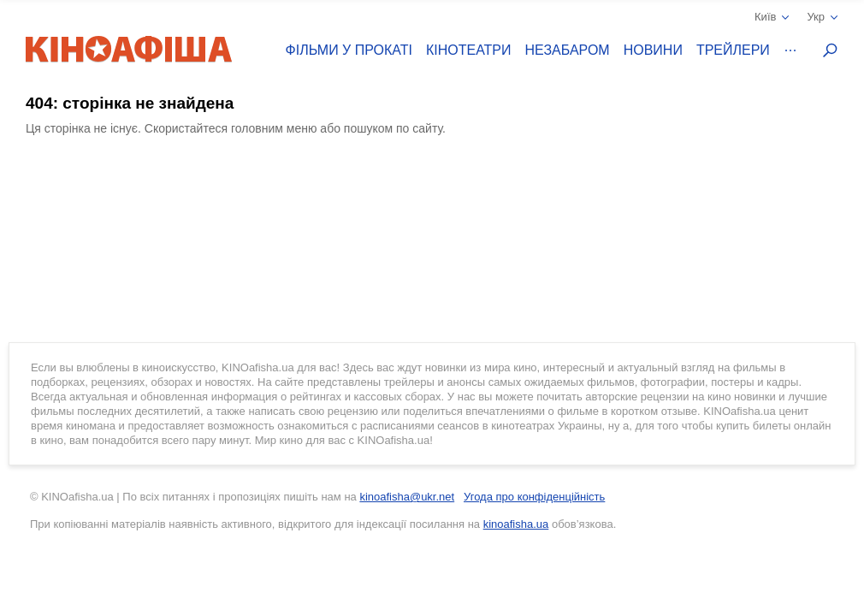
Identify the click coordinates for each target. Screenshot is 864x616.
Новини (653, 50)
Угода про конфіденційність (534, 497)
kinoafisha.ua (516, 524)
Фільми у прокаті (349, 50)
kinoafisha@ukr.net (407, 497)
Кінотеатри (469, 50)
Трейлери (733, 50)
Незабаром (568, 50)
